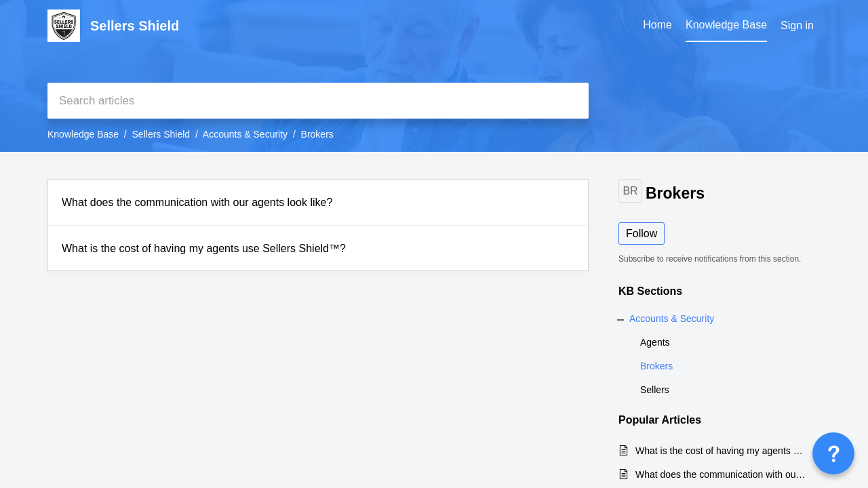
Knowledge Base (83, 134)
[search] (318, 101)
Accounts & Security (245, 134)
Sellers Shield (161, 134)
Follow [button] (642, 233)
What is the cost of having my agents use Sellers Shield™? (204, 248)
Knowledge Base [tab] (726, 25)
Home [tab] (657, 25)
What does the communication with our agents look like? (197, 202)
